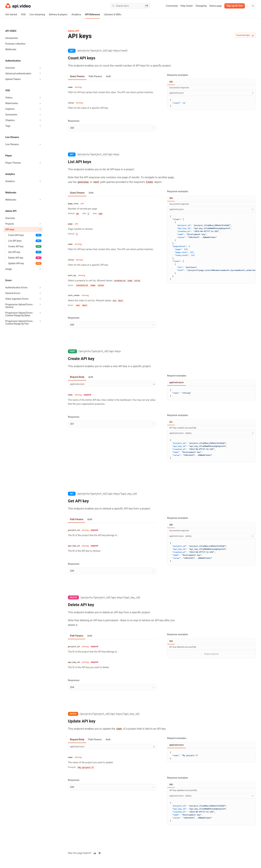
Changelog (201, 6)
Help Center (187, 6)
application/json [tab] (177, 382)
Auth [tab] (108, 76)
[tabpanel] (112, 98)
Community (172, 6)
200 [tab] (171, 82)
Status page (215, 6)
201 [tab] (171, 422)
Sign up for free (235, 6)
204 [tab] (171, 641)
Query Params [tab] (77, 76)
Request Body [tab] (77, 377)
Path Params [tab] (95, 76)
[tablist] (112, 77)
